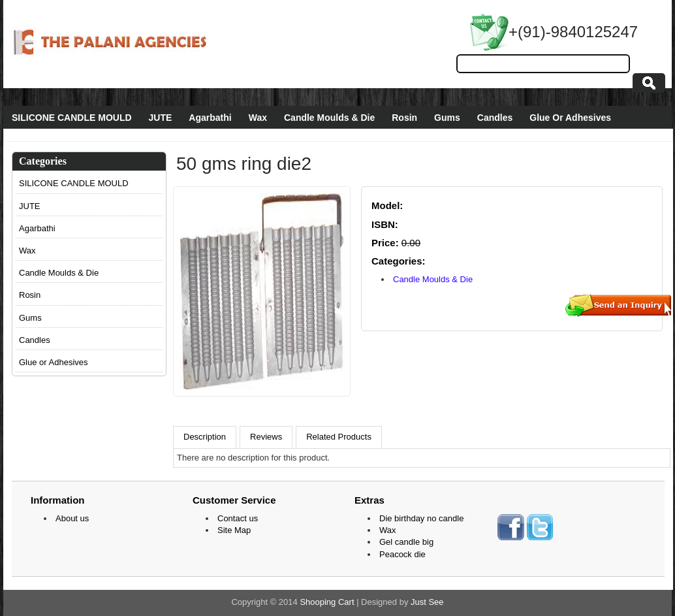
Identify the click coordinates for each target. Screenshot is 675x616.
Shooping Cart (327, 602)
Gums (447, 118)
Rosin (404, 118)
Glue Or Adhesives (570, 118)
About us (72, 518)
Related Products (339, 437)
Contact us (238, 518)
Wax (258, 118)
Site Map (234, 530)
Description (205, 437)
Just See (427, 602)
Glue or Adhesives (54, 362)
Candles (495, 118)
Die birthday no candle (421, 518)
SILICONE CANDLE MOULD (72, 118)
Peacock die (402, 554)
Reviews (266, 437)
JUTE (161, 118)
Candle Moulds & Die (329, 118)
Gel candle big (406, 542)
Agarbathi (210, 118)
